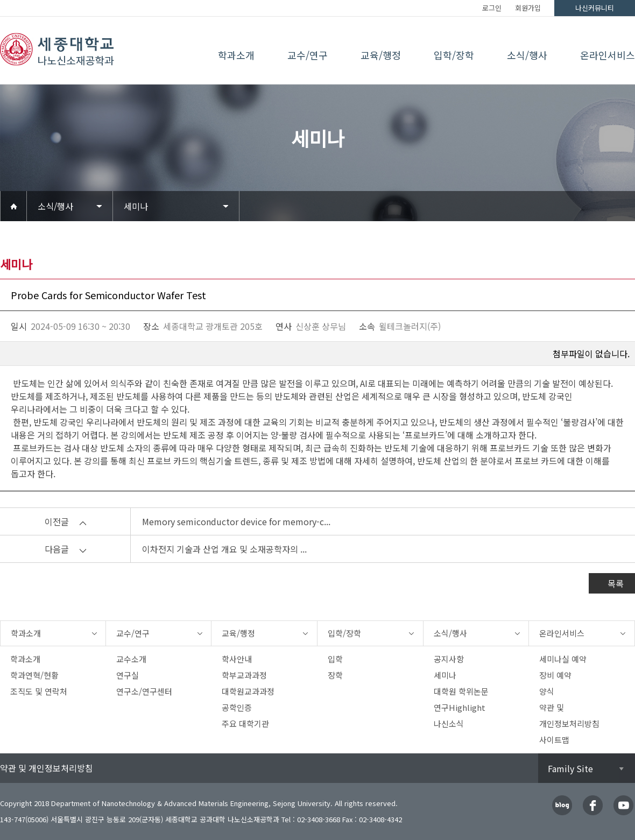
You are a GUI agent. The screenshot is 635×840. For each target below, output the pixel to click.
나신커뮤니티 (595, 8)
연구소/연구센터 (144, 691)
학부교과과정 (244, 675)
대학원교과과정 (248, 691)
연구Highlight (460, 707)
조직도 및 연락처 (39, 691)
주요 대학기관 (245, 723)
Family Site (570, 768)
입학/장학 (454, 55)
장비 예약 (555, 675)
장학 (335, 675)
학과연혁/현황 (34, 675)
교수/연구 (308, 55)
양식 (547, 691)
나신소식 (449, 723)
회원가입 (528, 8)
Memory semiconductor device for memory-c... (236, 521)
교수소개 (131, 659)
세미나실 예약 (563, 659)
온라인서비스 (608, 55)
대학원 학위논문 (461, 691)
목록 (616, 583)
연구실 (128, 675)
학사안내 (237, 659)
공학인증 (237, 707)
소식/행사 (527, 55)
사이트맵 (554, 740)
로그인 (492, 8)
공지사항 (449, 659)
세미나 (136, 206)
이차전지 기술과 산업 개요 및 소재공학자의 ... (224, 549)
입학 (335, 659)
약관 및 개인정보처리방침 (47, 768)
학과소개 (236, 55)
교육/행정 (381, 55)
